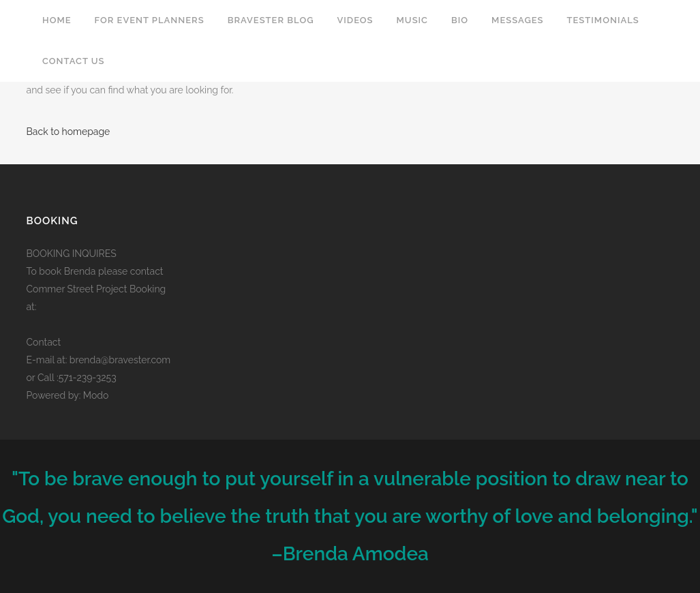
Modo (96, 395)
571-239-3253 (88, 378)
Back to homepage (69, 132)
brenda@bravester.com (120, 360)
